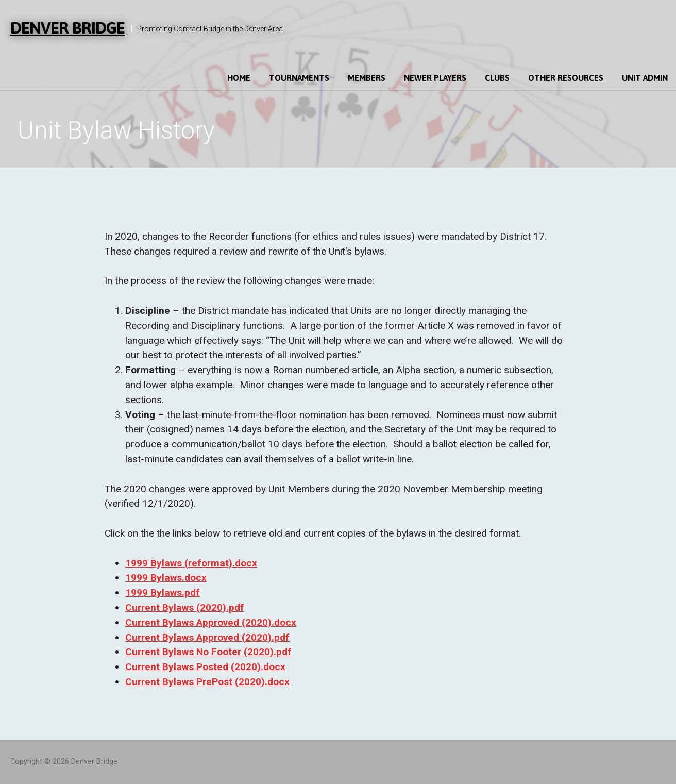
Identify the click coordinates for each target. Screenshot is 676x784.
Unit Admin (645, 78)
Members (367, 78)
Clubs (497, 78)
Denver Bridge (68, 28)
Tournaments (299, 78)
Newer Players (435, 78)
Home (239, 78)
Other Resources (566, 78)
